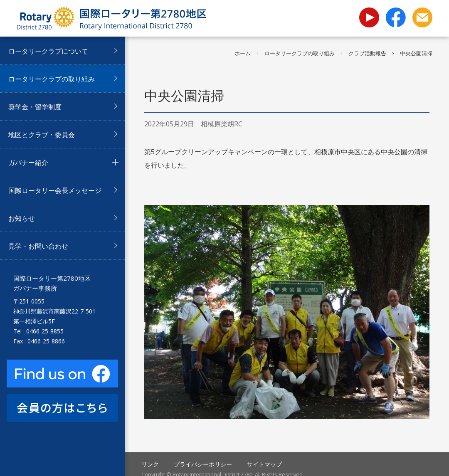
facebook (396, 17)
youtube (369, 12)
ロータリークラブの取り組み (300, 53)
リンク (150, 464)
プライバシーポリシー (203, 464)
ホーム (243, 53)
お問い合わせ (422, 17)
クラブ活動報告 (367, 53)
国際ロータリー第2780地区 (111, 18)
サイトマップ (264, 464)
